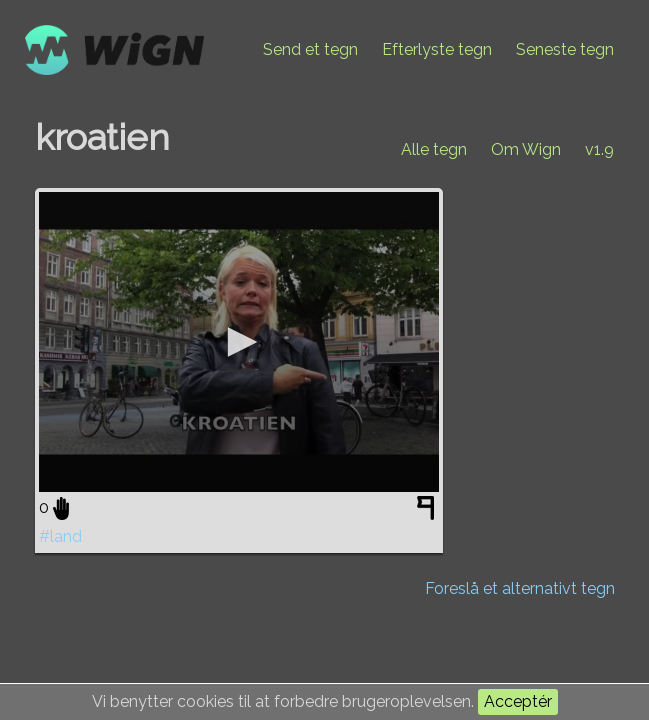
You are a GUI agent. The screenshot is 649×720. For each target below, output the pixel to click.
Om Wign (526, 149)
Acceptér (518, 701)
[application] (239, 342)
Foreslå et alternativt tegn (520, 588)
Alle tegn (434, 149)
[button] (239, 342)
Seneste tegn (565, 49)
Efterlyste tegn (437, 49)
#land (60, 536)
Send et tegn (310, 49)
